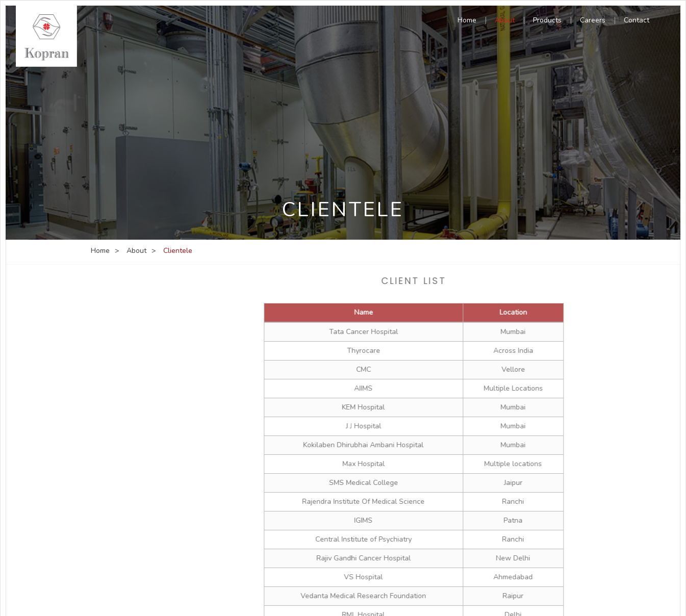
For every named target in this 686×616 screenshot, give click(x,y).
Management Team (130, 334)
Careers (593, 21)
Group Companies (127, 355)
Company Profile (125, 313)
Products (547, 21)
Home (467, 21)
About (505, 21)
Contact (637, 21)
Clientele (113, 376)
